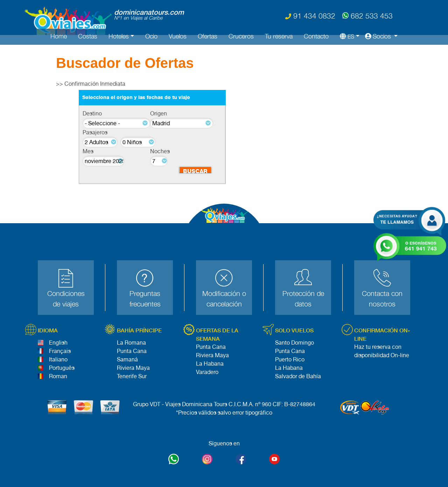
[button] (347, 36)
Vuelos (178, 36)
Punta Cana (132, 351)
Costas (88, 36)
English (58, 343)
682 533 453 (367, 15)
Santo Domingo (295, 343)
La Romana (131, 343)
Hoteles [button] (119, 36)
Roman (58, 376)
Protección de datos (303, 299)
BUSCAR (195, 170)
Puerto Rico (290, 359)
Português (62, 368)
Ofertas (208, 36)
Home (59, 36)
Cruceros (241, 36)
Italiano (58, 359)
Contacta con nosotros (382, 299)
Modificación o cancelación (224, 299)
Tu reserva (279, 36)
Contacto (316, 36)
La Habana (210, 364)
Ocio (151, 36)
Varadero (207, 372)
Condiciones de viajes (66, 299)
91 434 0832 (310, 16)
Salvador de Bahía (298, 376)
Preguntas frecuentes (145, 299)
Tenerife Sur (132, 376)
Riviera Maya (133, 368)
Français (60, 351)
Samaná (127, 359)
